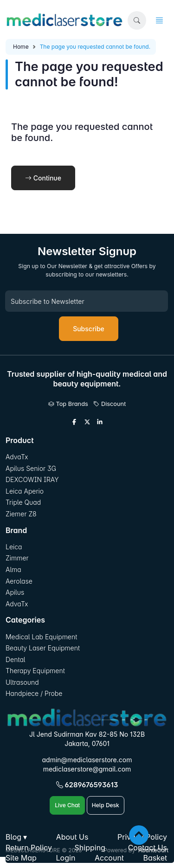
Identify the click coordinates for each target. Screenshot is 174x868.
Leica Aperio (25, 491)
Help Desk (106, 805)
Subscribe (89, 329)
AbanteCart (153, 850)
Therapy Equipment (35, 671)
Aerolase (19, 581)
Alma (13, 569)
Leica (14, 547)
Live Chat (67, 805)
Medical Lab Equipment (41, 637)
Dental (15, 659)
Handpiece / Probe (34, 693)
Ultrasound (22, 682)
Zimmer (18, 558)
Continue (43, 178)
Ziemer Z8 (21, 514)
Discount (110, 404)
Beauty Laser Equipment (43, 648)
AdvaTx (17, 457)
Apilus (15, 592)
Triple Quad (23, 502)
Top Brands (68, 404)
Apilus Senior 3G (31, 468)
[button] (137, 20)
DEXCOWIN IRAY (32, 479)
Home (21, 47)
